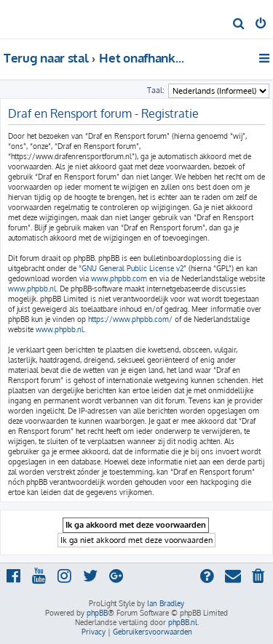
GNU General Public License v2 (132, 268)
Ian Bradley (166, 603)
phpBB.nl (183, 622)
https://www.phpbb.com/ (130, 319)
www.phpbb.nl (32, 289)
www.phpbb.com (119, 278)
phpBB (97, 613)
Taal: (156, 90)
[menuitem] (239, 25)
